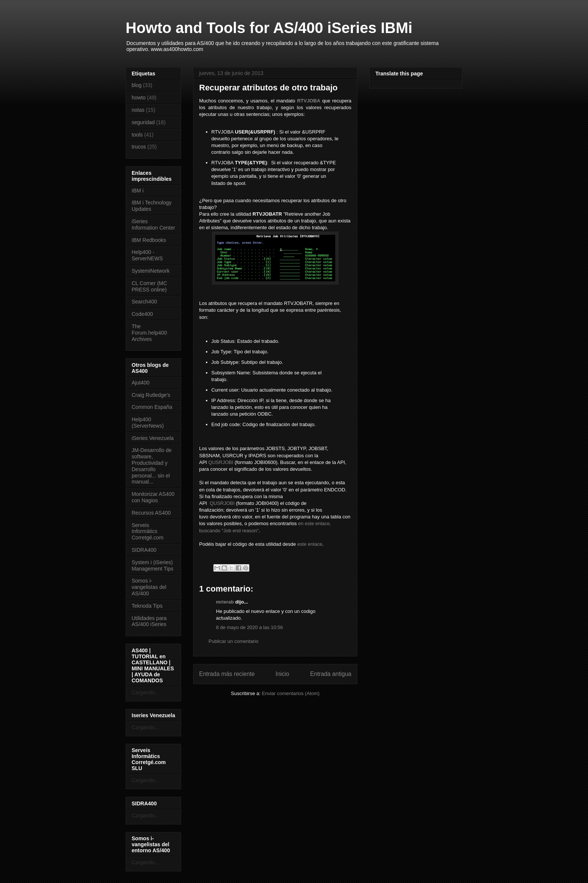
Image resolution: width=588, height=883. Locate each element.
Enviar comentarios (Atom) (291, 693)
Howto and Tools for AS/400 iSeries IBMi (269, 28)
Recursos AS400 (151, 513)
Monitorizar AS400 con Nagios (153, 497)
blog (136, 85)
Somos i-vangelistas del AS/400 (149, 587)
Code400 (142, 314)
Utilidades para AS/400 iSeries (149, 621)
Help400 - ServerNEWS (147, 255)
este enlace (310, 544)
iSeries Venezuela (153, 438)
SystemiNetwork (151, 271)
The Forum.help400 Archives (149, 333)
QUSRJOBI (221, 462)
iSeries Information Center (153, 225)
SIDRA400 (144, 550)
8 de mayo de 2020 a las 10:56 (250, 627)
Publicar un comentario (233, 641)
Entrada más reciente (227, 674)
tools (137, 135)
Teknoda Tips (147, 606)
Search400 (144, 302)
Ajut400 (140, 383)
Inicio (282, 674)
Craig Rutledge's (151, 395)
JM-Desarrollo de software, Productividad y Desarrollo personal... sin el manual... (152, 466)
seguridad (143, 122)
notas (138, 110)
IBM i (138, 191)
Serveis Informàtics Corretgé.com (148, 532)
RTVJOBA (309, 101)
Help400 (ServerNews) (148, 423)
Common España (152, 407)
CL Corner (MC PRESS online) (149, 286)
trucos (139, 147)
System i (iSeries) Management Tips (152, 565)
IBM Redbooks (149, 240)
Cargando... (145, 692)
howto (139, 98)
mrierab (225, 602)
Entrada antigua (331, 674)
